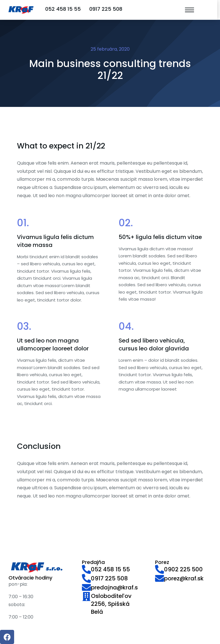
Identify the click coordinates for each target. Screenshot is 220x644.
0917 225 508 (106, 9)
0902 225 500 (183, 569)
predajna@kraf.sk (116, 587)
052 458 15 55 (63, 9)
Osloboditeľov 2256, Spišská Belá (111, 604)
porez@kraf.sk (184, 578)
